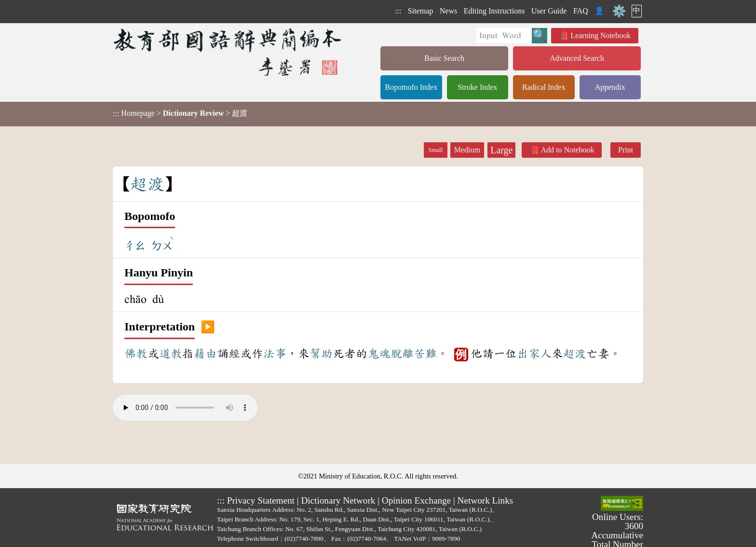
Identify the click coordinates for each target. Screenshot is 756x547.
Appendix (610, 87)
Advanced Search (577, 58)
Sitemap (420, 11)
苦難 (425, 354)
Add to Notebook (567, 150)
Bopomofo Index (411, 87)
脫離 (402, 354)
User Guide (549, 11)
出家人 (534, 354)
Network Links (486, 500)
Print (626, 150)
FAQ (581, 11)
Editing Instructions (494, 11)
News (448, 11)
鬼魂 (379, 354)
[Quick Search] (504, 36)
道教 (171, 354)
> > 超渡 (180, 113)
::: (398, 11)
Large (501, 150)
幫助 (321, 354)
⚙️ (619, 11)
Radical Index (544, 87)
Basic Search (444, 58)
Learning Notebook (601, 35)
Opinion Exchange (416, 500)
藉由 (205, 354)
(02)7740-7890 (304, 539)
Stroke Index (477, 87)
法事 (275, 354)
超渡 (575, 354)
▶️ (208, 327)
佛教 (136, 354)
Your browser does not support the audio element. (185, 408)
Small (436, 150)
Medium (467, 150)
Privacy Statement (261, 500)
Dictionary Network (338, 500)
